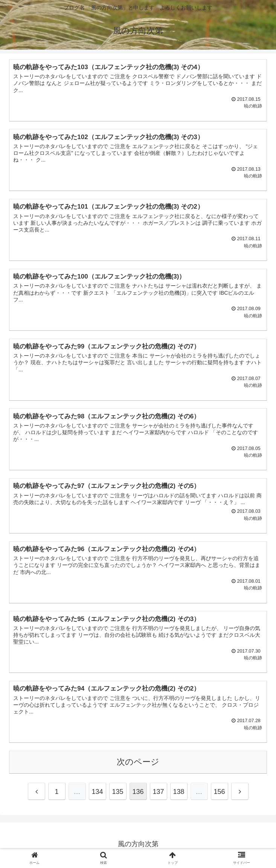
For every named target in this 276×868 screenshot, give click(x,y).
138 (178, 794)
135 (117, 794)
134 (97, 794)
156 (219, 794)
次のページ (138, 764)
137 (158, 794)
